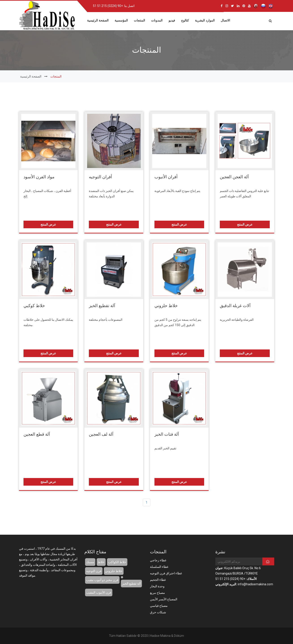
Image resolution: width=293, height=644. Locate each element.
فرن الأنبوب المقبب (99, 592)
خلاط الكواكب (117, 562)
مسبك (90, 562)
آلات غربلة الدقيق (235, 306)
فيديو (172, 20)
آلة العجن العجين (234, 177)
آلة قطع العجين (37, 434)
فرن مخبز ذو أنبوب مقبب (102, 580)
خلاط (101, 562)
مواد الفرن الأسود (39, 177)
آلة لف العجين (101, 434)
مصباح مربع (157, 593)
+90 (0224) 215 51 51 (108, 6)
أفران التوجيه (100, 177)
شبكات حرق (158, 612)
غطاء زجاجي (158, 560)
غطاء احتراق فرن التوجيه (166, 573)
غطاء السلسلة (159, 567)
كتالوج (185, 20)
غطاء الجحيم (158, 580)
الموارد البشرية (205, 20)
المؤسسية (121, 20)
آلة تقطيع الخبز (102, 306)
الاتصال (225, 20)
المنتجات (139, 20)
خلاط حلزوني (166, 306)
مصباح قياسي (159, 606)
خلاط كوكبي (34, 306)
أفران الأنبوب (166, 177)
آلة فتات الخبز (167, 434)
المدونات (157, 20)
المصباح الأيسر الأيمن (164, 599)
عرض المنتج (48, 224)
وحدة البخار (157, 586)
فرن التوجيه (94, 571)
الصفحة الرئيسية (98, 20)
